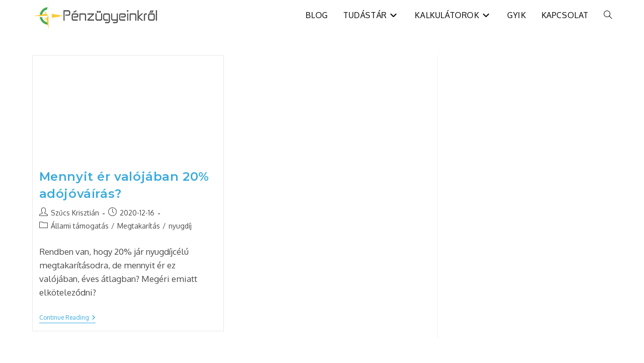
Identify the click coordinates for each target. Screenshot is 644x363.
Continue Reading (67, 318)
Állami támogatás (80, 226)
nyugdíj (180, 226)
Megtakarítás (139, 226)
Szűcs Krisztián (75, 213)
